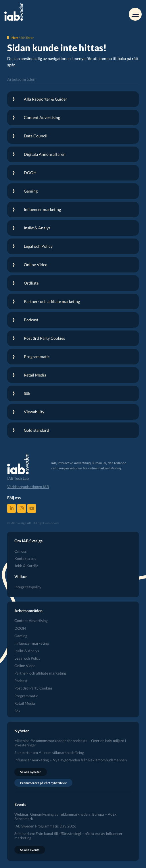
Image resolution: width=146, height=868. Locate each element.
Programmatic (26, 696)
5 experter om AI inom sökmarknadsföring (49, 753)
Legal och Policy (27, 658)
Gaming (21, 636)
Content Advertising (31, 621)
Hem (15, 38)
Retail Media (25, 703)
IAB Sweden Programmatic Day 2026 (45, 826)
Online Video (25, 666)
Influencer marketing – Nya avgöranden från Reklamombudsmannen (71, 760)
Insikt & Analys (27, 651)
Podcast (21, 681)
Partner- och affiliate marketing (40, 673)
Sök (17, 711)
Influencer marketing (32, 643)
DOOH (20, 628)
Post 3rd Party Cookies (33, 688)
